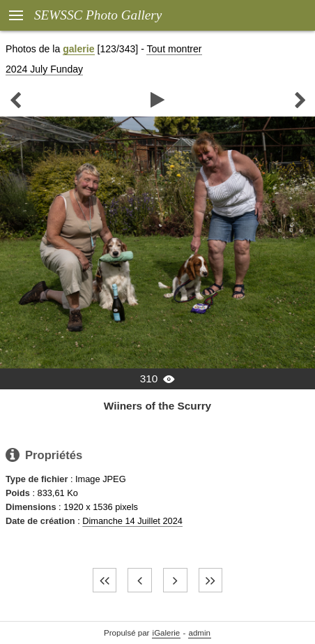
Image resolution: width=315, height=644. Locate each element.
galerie (78, 49)
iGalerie (167, 633)
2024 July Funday (44, 69)
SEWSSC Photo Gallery (98, 15)
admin (200, 633)
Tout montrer (174, 49)
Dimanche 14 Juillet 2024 (132, 521)
